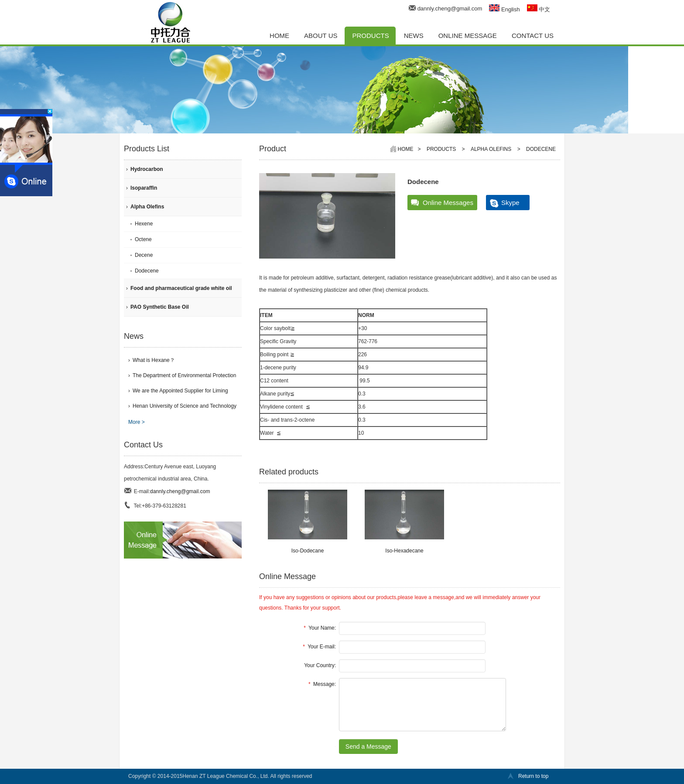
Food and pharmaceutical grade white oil (181, 288)
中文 (539, 9)
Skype (510, 203)
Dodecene (147, 271)
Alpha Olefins (147, 207)
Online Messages (448, 203)
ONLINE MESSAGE (468, 36)
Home (406, 149)
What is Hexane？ (154, 360)
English (504, 9)
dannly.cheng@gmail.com (450, 9)
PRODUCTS (371, 36)
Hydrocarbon (147, 169)
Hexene (144, 224)
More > (137, 422)
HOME (279, 36)
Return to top (533, 776)
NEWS (414, 36)
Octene (143, 239)
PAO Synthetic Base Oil (160, 307)
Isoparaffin (144, 188)
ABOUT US (321, 36)
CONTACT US (533, 36)
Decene (144, 255)
